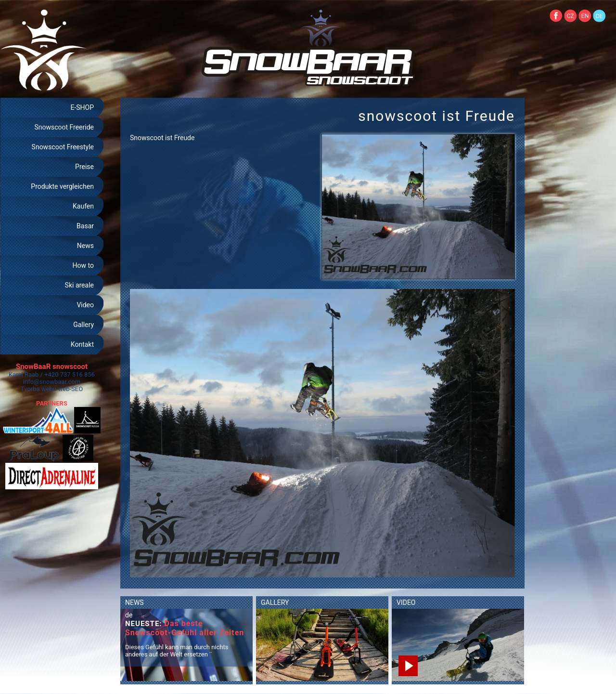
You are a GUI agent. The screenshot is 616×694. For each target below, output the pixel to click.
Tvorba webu (38, 389)
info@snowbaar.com (52, 382)
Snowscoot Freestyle (63, 147)
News (85, 246)
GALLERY (275, 602)
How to (83, 265)
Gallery (83, 325)
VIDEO (406, 602)
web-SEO (71, 389)
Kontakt (82, 344)
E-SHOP (82, 107)
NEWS (135, 602)
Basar (85, 226)
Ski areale (79, 285)
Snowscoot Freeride (64, 127)
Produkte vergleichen (62, 186)
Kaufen (83, 206)
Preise (84, 167)
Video (85, 305)
